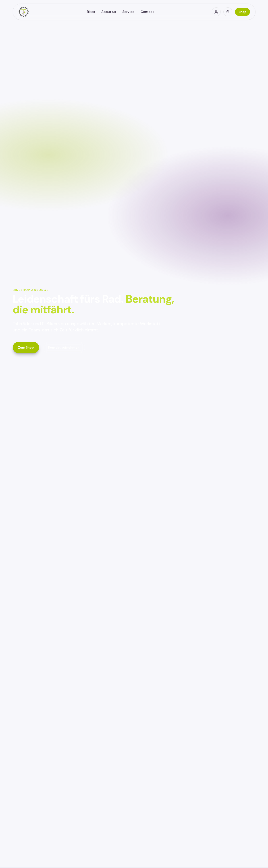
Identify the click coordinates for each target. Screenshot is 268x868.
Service (128, 12)
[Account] (216, 12)
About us (109, 12)
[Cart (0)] (228, 12)
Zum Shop (26, 347)
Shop (242, 12)
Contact (147, 12)
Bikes (91, 12)
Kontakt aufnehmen (64, 347)
